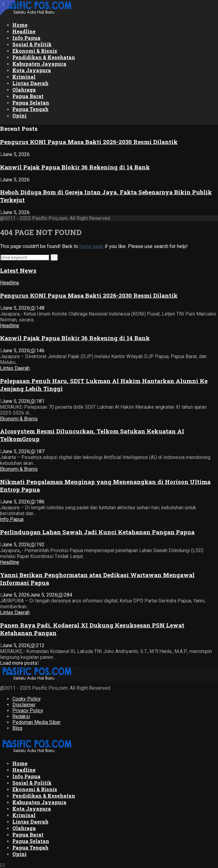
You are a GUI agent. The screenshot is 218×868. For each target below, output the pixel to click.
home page (91, 246)
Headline (24, 31)
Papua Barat (28, 96)
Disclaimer (24, 705)
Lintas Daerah (30, 83)
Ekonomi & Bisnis (35, 51)
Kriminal (24, 77)
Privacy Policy (28, 711)
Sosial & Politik (32, 44)
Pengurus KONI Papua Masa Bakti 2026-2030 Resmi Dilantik (89, 142)
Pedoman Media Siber (36, 722)
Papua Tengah (30, 109)
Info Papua (26, 38)
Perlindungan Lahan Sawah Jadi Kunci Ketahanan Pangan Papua (97, 532)
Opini (19, 116)
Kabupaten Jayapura (39, 64)
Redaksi (21, 716)
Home (20, 25)
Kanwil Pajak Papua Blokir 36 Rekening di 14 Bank (75, 167)
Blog (17, 728)
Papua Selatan (31, 103)
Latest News (18, 270)
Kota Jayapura (32, 70)
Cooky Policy (27, 699)
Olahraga (24, 90)
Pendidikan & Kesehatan (44, 57)
